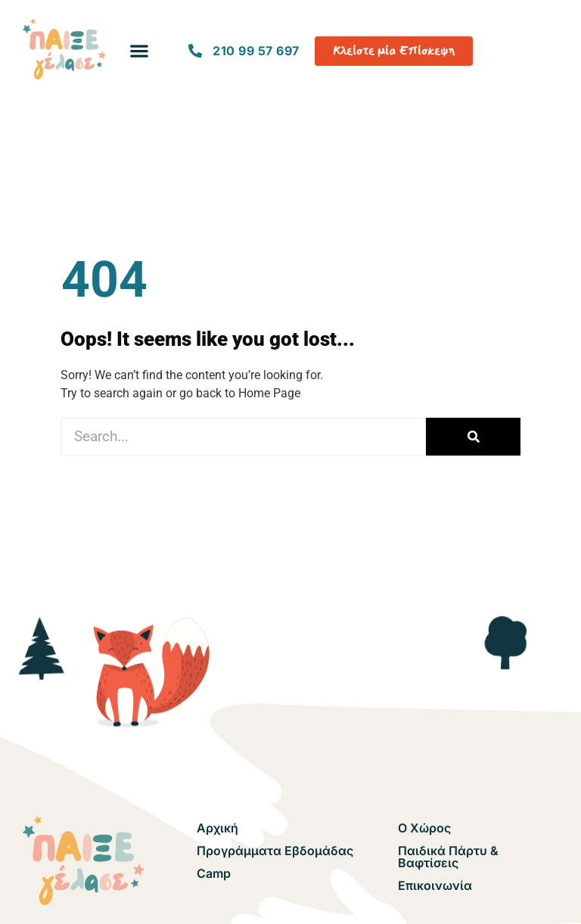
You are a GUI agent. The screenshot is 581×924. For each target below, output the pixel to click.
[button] (140, 51)
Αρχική (217, 828)
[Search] (473, 437)
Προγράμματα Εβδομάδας (275, 851)
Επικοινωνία (435, 885)
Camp (214, 873)
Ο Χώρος (424, 828)
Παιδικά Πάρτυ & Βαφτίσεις (448, 857)
